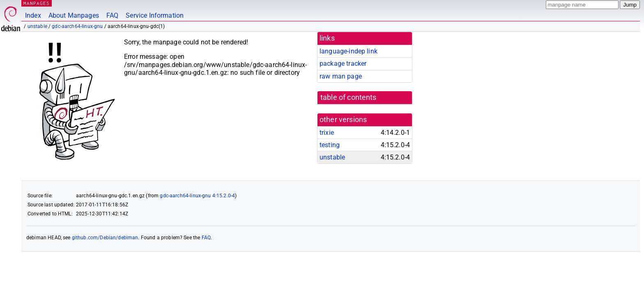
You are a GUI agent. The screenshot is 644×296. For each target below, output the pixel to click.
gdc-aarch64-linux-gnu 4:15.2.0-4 (197, 196)
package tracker (343, 64)
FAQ (112, 15)
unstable (37, 26)
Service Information (155, 15)
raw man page (341, 76)
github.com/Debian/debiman (105, 238)
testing (330, 145)
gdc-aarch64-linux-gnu (77, 26)
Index (33, 15)
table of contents (348, 97)
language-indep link (348, 51)
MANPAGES (37, 3)
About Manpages (74, 15)
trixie (327, 133)
